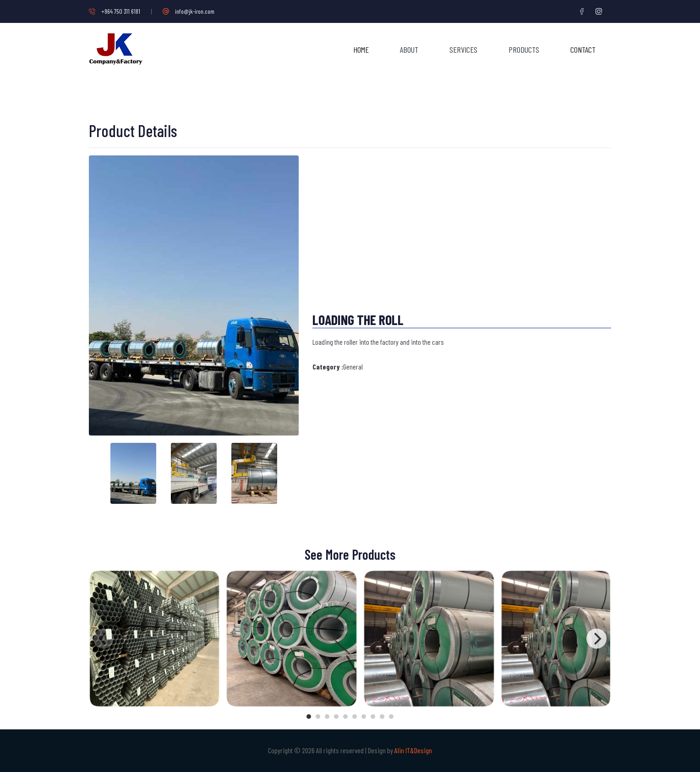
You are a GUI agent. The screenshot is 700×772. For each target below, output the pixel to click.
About (409, 50)
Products (524, 50)
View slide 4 (336, 717)
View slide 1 (309, 717)
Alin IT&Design (413, 750)
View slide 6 (355, 717)
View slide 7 (364, 717)
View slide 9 (382, 717)
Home (361, 50)
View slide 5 (345, 717)
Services (463, 50)
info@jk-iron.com (189, 11)
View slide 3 (327, 717)
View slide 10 (391, 717)
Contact (583, 50)
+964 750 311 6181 (115, 11)
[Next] (596, 639)
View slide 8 (373, 717)
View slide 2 (318, 717)
